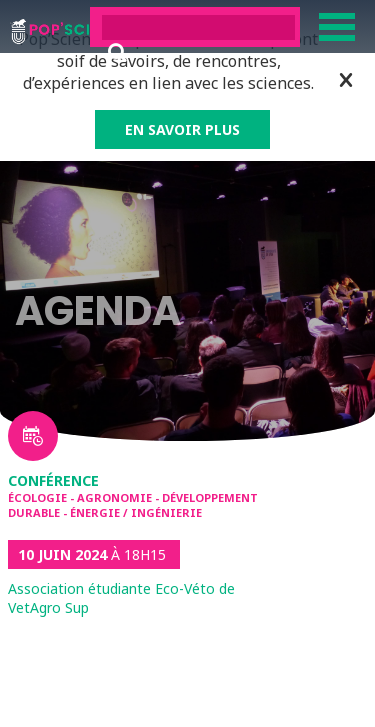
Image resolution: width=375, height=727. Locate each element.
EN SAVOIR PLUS (182, 129)
